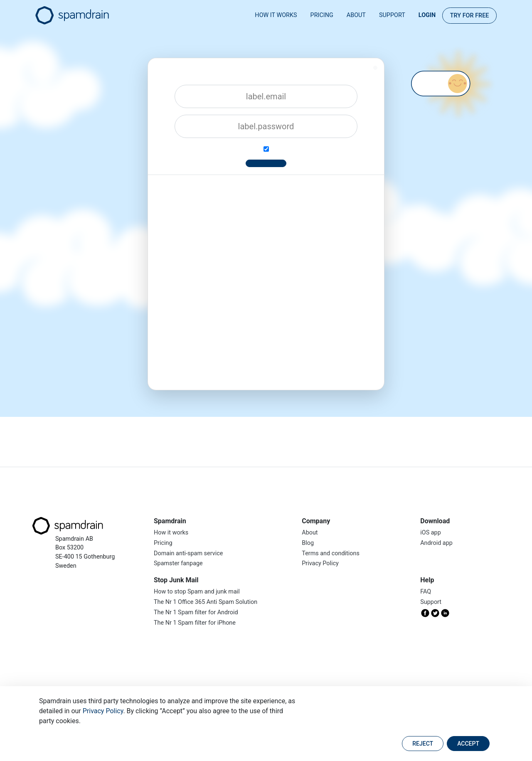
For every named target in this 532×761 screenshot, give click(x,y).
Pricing (322, 15)
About (356, 15)
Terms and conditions (331, 553)
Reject (423, 744)
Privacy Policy (103, 711)
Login (427, 15)
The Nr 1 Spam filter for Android (196, 612)
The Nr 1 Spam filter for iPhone (195, 623)
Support (392, 15)
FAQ (426, 592)
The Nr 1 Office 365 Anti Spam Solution (206, 602)
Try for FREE (470, 16)
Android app (436, 543)
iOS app (431, 533)
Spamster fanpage (178, 563)
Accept (468, 744)
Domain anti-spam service (188, 553)
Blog (308, 543)
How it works (276, 15)
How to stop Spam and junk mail (197, 592)
